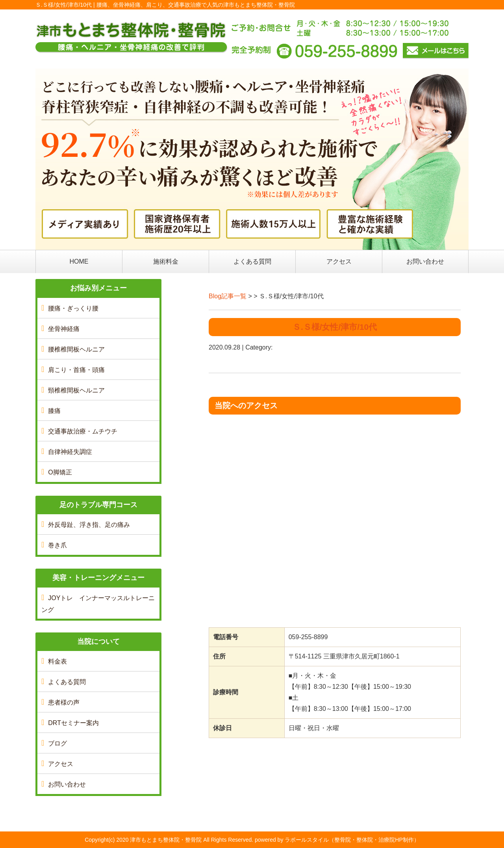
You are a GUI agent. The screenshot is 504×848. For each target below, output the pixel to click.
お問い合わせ (425, 261)
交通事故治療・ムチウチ (83, 431)
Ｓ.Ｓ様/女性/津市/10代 (335, 327)
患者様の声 (64, 702)
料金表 (57, 661)
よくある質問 (252, 261)
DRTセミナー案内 (73, 723)
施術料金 (166, 261)
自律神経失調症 (70, 452)
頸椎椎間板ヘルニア (76, 390)
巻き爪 (57, 545)
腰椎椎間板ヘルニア (76, 349)
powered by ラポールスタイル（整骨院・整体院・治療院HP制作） (337, 840)
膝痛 (54, 411)
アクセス (339, 261)
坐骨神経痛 (64, 329)
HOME (79, 261)
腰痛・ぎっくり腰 (73, 308)
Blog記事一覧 (228, 296)
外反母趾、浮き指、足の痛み (89, 525)
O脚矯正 (60, 472)
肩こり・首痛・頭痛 (76, 370)
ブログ (57, 743)
